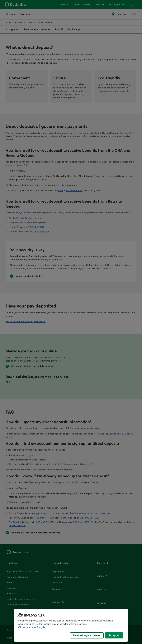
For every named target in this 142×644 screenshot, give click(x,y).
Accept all (114, 635)
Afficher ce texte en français (31, 627)
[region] (71, 625)
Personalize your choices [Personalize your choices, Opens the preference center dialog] (87, 635)
